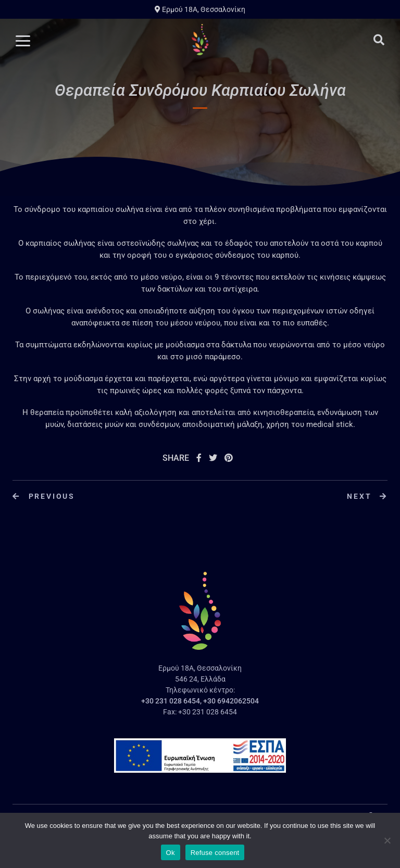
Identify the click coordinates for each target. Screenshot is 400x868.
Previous (44, 496)
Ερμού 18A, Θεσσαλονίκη (200, 9)
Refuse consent (215, 853)
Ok (171, 853)
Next (367, 496)
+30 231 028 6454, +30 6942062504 (200, 701)
